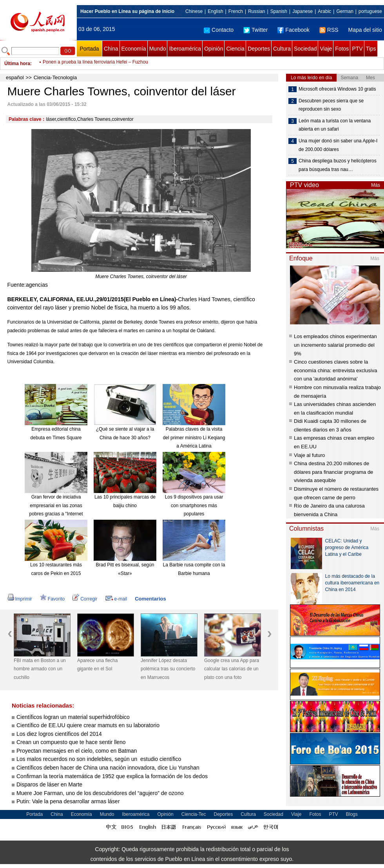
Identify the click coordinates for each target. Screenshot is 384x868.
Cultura (282, 49)
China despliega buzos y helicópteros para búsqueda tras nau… (338, 165)
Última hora (17, 64)
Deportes (259, 49)
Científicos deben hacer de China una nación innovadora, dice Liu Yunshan (108, 768)
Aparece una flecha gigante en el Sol (97, 665)
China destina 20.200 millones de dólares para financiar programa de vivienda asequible (333, 472)
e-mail (116, 599)
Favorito (52, 599)
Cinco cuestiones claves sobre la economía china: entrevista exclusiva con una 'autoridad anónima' (335, 370)
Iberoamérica (185, 49)
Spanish (279, 11)
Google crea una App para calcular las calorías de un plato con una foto (232, 669)
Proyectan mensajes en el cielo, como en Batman (77, 751)
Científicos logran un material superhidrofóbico (73, 717)
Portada (89, 49)
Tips (371, 49)
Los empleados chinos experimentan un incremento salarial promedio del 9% (335, 345)
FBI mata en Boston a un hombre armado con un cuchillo (40, 669)
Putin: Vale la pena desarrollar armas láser (68, 801)
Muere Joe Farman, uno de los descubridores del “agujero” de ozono (101, 793)
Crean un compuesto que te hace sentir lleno (71, 742)
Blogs (352, 814)
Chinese (194, 11)
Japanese (302, 11)
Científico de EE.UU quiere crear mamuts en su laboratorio (88, 725)
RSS (329, 30)
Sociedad (305, 49)
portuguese (370, 11)
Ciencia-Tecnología (55, 77)
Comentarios (150, 599)
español (15, 77)
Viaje (326, 49)
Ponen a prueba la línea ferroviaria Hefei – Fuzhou (95, 64)
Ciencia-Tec (194, 814)
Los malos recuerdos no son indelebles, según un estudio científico (99, 759)
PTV (357, 49)
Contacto (219, 30)
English (215, 11)
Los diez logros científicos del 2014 (59, 734)
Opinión (214, 49)
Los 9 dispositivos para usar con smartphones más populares (194, 505)
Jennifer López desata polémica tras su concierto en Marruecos (168, 669)
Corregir (85, 599)
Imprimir (20, 599)
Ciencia (235, 49)
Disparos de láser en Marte (49, 784)
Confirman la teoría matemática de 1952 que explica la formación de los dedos (112, 776)
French (236, 11)
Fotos (342, 49)
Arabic (324, 11)
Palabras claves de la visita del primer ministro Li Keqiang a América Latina (194, 438)
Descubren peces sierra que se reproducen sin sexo (331, 105)
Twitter (255, 30)
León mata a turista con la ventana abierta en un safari (335, 125)
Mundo (158, 49)
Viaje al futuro (309, 455)
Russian (256, 11)
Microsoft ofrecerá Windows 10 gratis (337, 89)
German (345, 11)
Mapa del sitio (365, 30)
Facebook (293, 30)
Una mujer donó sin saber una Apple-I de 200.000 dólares (338, 145)
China (111, 49)
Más (376, 185)
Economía (134, 49)
